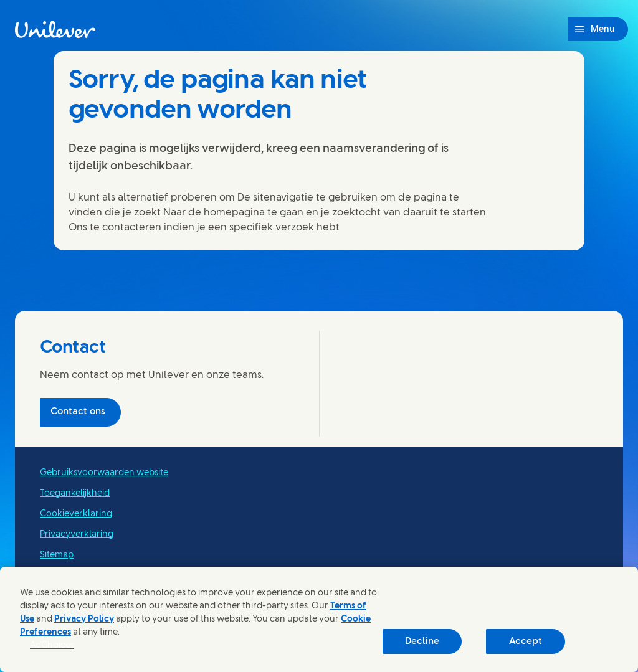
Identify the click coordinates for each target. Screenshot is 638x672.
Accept (526, 641)
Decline (422, 641)
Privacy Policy (84, 619)
